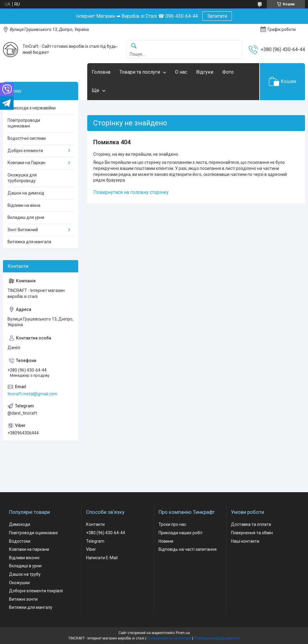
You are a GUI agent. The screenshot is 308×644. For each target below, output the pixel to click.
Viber (91, 549)
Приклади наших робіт (181, 533)
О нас (181, 72)
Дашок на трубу (25, 574)
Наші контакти (245, 541)
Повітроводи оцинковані (33, 533)
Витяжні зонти (23, 599)
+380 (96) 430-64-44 (106, 533)
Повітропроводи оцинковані (24, 123)
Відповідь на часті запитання (188, 549)
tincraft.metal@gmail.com (32, 394)
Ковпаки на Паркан (26, 163)
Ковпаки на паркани (29, 549)
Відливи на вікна (24, 205)
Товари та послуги (140, 72)
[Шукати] (134, 46)
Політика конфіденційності (217, 638)
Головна (101, 72)
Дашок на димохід (26, 193)
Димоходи (20, 524)
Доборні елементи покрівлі (36, 591)
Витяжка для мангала (29, 242)
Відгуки (205, 72)
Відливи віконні (24, 558)
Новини (166, 541)
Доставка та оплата (251, 524)
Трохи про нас (172, 524)
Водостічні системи (27, 138)
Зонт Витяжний (23, 230)
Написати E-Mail (102, 558)
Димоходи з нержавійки (32, 108)
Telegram (95, 541)
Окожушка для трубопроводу (22, 178)
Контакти (95, 524)
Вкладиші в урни (25, 566)
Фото (228, 72)
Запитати (217, 16)
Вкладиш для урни (26, 217)
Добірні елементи (25, 151)
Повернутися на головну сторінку (131, 192)
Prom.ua (183, 633)
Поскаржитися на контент (169, 638)
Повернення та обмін (252, 533)
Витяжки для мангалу (31, 607)
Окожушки (19, 583)
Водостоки (20, 541)
